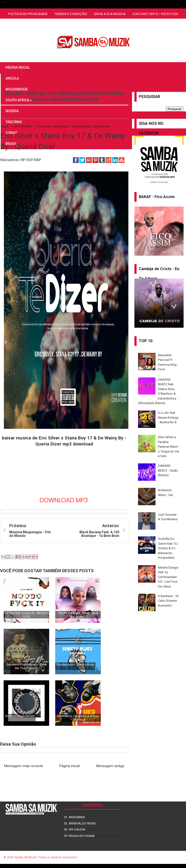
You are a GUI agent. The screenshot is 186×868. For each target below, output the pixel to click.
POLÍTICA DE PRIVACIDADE (28, 14)
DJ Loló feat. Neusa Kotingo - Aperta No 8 (168, 417)
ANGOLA (12, 78)
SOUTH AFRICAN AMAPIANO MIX (93, 24)
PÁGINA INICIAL (18, 67)
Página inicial (70, 766)
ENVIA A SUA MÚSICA (110, 14)
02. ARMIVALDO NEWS (80, 823)
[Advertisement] (64, 473)
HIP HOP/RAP (31, 160)
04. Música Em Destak (79, 836)
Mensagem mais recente (24, 766)
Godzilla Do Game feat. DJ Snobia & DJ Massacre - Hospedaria (168, 548)
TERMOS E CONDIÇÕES (71, 14)
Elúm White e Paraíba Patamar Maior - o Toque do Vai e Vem (169, 447)
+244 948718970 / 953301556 (155, 14)
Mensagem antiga (110, 766)
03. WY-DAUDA (75, 829)
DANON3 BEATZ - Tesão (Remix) (168, 470)
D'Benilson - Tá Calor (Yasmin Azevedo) (168, 601)
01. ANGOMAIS (74, 817)
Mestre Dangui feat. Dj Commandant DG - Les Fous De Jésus (168, 577)
